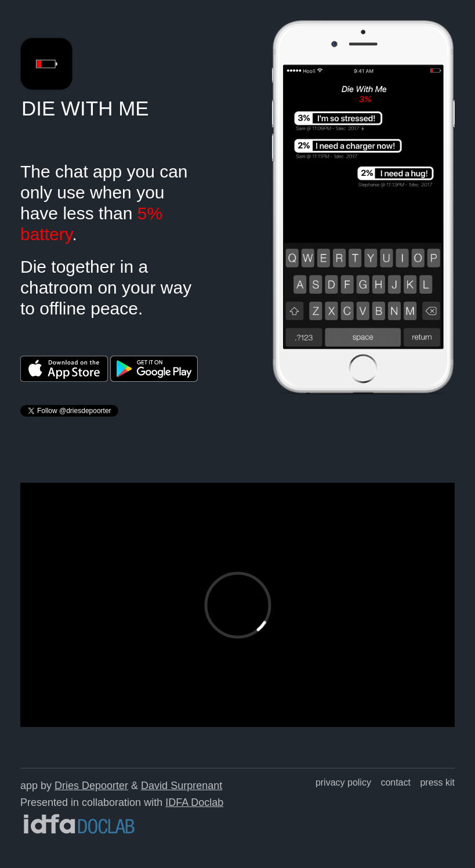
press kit (437, 782)
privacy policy (343, 782)
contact (396, 782)
